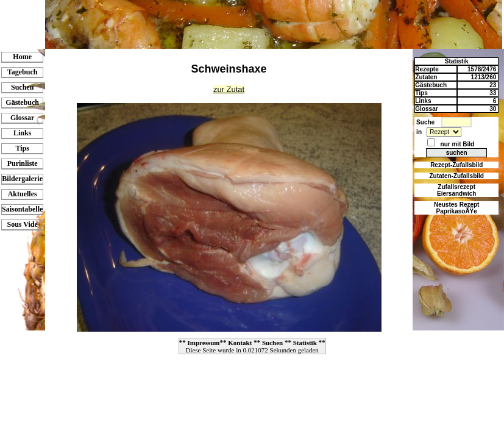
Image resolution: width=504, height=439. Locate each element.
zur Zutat (229, 89)
